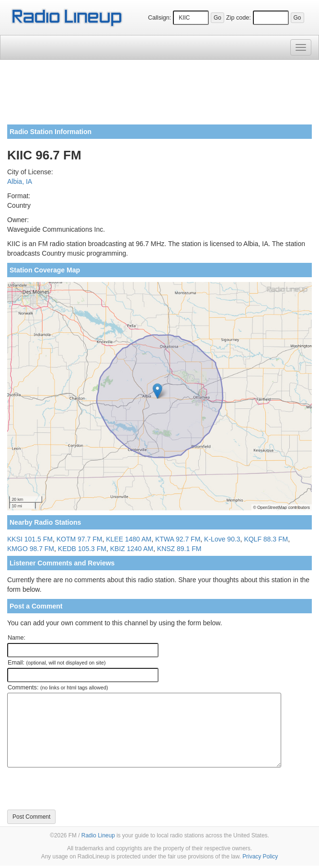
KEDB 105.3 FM (82, 549)
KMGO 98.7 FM (31, 549)
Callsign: (159, 18)
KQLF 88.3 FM (266, 539)
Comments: (58, 688)
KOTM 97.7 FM (80, 539)
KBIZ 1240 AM (132, 549)
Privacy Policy (260, 857)
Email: (57, 663)
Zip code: (239, 18)
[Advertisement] (159, 96)
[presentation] (80, 789)
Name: (17, 638)
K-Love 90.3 (222, 539)
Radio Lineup (98, 835)
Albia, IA (20, 181)
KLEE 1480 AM (129, 539)
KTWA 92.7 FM (178, 539)
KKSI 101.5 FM (30, 539)
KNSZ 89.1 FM (179, 549)
